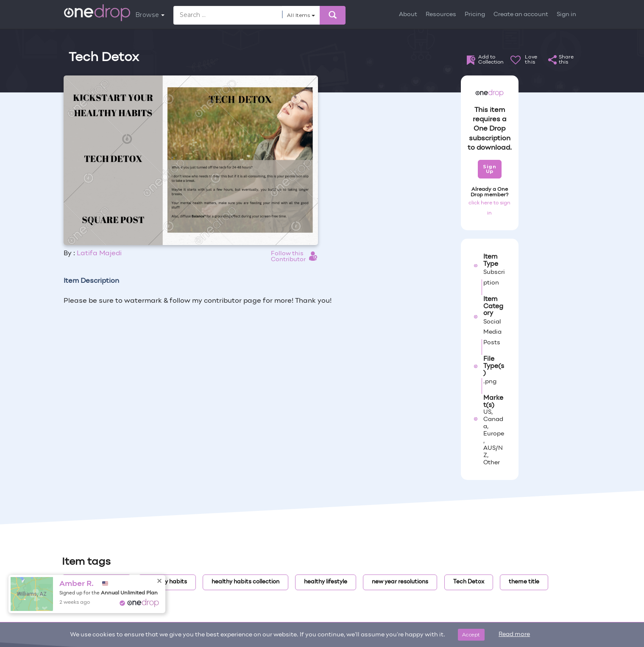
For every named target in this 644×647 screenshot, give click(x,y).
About (408, 15)
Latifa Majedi (99, 254)
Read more (514, 634)
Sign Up (489, 169)
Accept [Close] (471, 634)
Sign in (566, 15)
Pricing (475, 15)
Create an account (521, 15)
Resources (441, 15)
